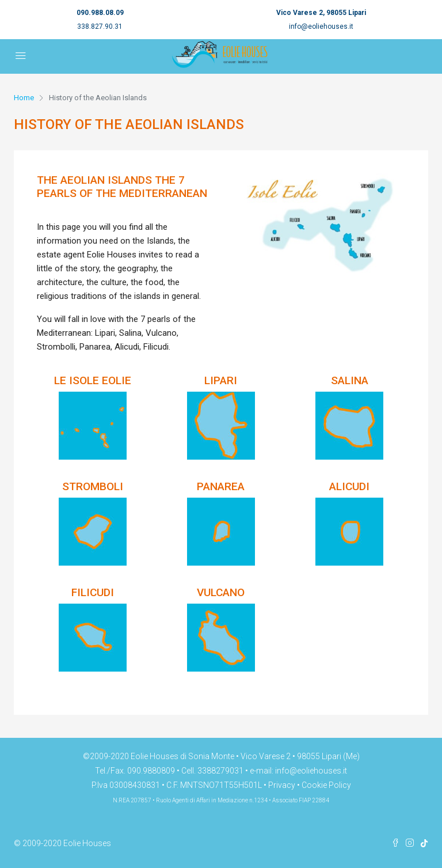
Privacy (282, 785)
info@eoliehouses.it (321, 26)
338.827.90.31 (100, 26)
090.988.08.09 (100, 13)
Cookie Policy (326, 785)
